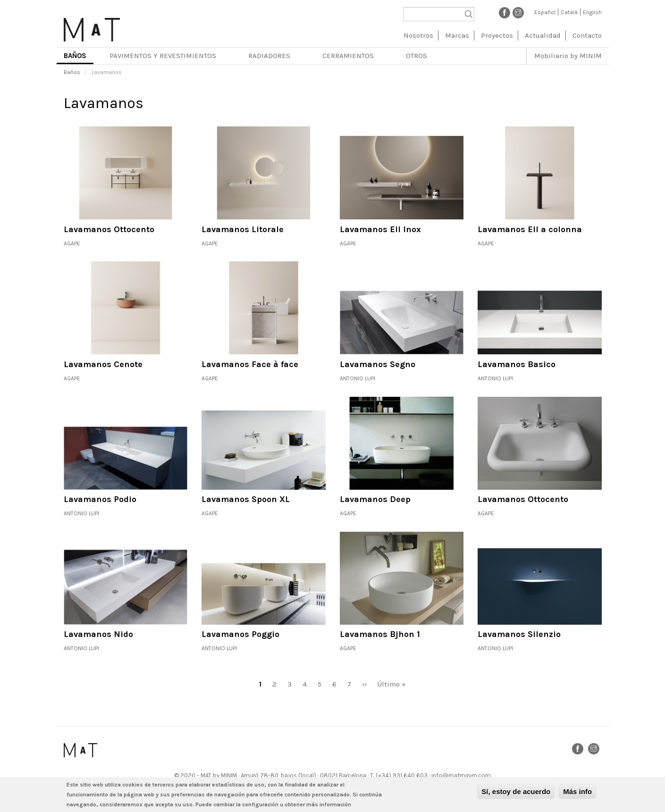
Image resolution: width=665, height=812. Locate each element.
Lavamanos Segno (378, 364)
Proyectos (497, 35)
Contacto (587, 35)
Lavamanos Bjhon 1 (380, 634)
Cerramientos (348, 56)
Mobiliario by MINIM (568, 56)
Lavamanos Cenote (103, 364)
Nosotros (418, 35)
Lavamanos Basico (517, 364)
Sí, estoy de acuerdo (516, 792)
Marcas (457, 35)
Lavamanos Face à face (250, 364)
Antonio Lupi (358, 378)
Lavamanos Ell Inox (380, 229)
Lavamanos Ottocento (109, 229)
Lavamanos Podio (100, 499)
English (592, 12)
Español (545, 12)
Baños (75, 56)
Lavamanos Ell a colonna (530, 229)
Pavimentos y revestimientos (163, 56)
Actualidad (543, 35)
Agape (72, 243)
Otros (417, 56)
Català (569, 12)
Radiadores (269, 56)
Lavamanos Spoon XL (246, 499)
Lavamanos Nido (98, 634)
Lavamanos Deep (375, 499)
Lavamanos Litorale (243, 229)
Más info (577, 792)
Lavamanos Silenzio (519, 634)
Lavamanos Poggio (240, 634)
